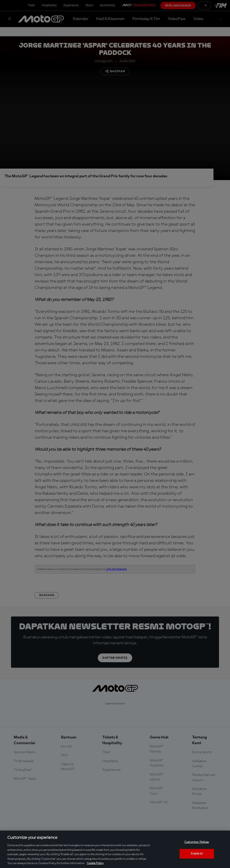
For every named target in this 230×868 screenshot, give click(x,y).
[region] (115, 849)
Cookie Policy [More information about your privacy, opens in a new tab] (95, 863)
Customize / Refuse (197, 842)
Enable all (197, 854)
